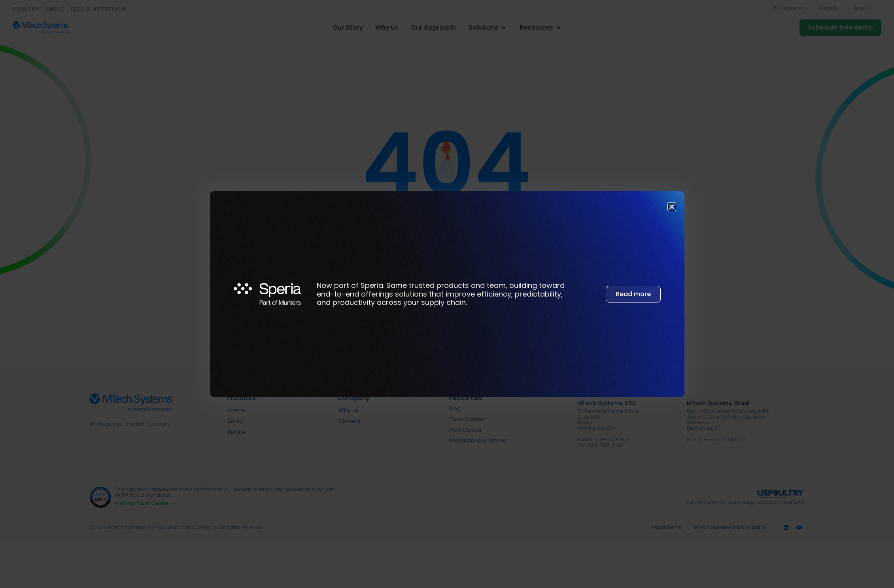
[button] (672, 207)
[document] (447, 294)
